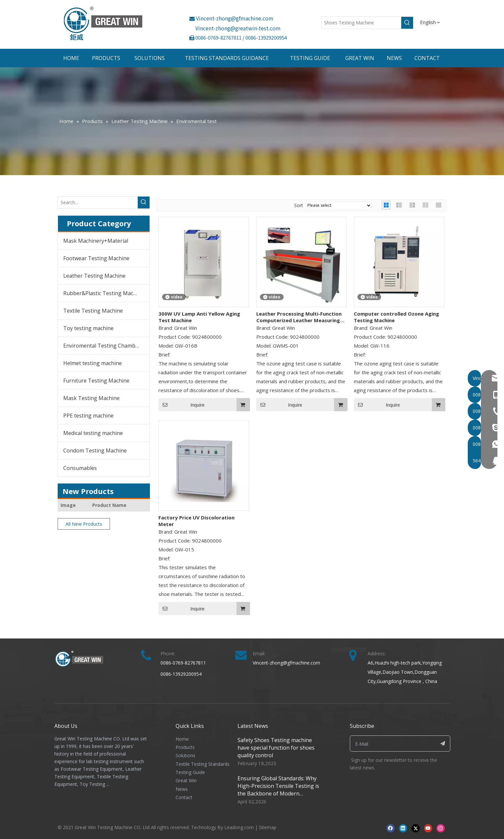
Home (182, 739)
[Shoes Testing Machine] (361, 23)
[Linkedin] (403, 828)
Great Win (186, 780)
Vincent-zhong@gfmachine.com (231, 18)
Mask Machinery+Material (96, 241)
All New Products (84, 524)
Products (185, 747)
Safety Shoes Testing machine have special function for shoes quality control (276, 748)
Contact (184, 797)
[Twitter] (416, 828)
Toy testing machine (88, 328)
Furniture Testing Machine (96, 381)
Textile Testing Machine (93, 311)
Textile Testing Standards (203, 764)
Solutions (185, 755)
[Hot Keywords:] (407, 23)
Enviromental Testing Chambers (103, 346)
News (182, 789)
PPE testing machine (88, 416)
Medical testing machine (93, 433)
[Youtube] (428, 828)
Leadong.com (239, 827)
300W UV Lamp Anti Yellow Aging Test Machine (199, 317)
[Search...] (98, 202)
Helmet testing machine (93, 363)
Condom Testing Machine (95, 451)
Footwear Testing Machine (96, 258)
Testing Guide (190, 772)
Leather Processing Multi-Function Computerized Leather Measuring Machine (299, 317)
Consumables (80, 468)
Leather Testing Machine (94, 276)
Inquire (182, 405)
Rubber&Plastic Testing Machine (104, 293)
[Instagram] (441, 828)
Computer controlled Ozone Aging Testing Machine (396, 317)
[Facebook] (391, 828)
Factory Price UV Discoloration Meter (196, 521)
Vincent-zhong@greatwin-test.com (238, 28)
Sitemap (268, 827)
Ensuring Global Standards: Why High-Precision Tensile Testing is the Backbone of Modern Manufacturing (278, 790)
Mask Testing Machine (91, 398)
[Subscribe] (443, 744)
